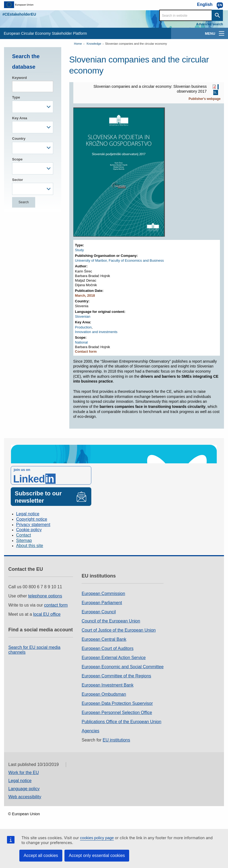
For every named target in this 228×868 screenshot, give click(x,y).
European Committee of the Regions (116, 676)
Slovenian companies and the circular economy (136, 44)
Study (79, 250)
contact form (56, 605)
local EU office (47, 614)
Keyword (19, 78)
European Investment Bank (108, 685)
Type (16, 97)
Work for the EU (24, 773)
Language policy (24, 789)
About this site (30, 546)
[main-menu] (222, 33)
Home (78, 44)
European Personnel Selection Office (117, 713)
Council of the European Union (111, 621)
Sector (17, 180)
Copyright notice (32, 519)
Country (19, 139)
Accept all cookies (41, 855)
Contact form (86, 351)
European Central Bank (104, 639)
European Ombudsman (104, 694)
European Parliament (102, 603)
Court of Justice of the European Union (119, 630)
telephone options (45, 596)
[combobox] (33, 107)
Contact (23, 535)
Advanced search (210, 24)
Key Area (20, 118)
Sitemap (24, 540)
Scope (17, 159)
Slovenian (83, 316)
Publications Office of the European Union (122, 722)
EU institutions (116, 740)
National (81, 342)
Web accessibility (25, 797)
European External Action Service (114, 658)
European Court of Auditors (108, 648)
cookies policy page (97, 838)
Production (83, 327)
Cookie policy (29, 530)
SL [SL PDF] (215, 93)
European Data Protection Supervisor (117, 703)
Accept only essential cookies (97, 855)
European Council (99, 612)
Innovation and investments (96, 332)
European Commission (103, 594)
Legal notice (28, 514)
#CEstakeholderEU (19, 14)
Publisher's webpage (205, 99)
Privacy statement (33, 525)
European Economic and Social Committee (123, 667)
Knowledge (94, 44)
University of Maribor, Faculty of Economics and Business (119, 260)
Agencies (91, 731)
